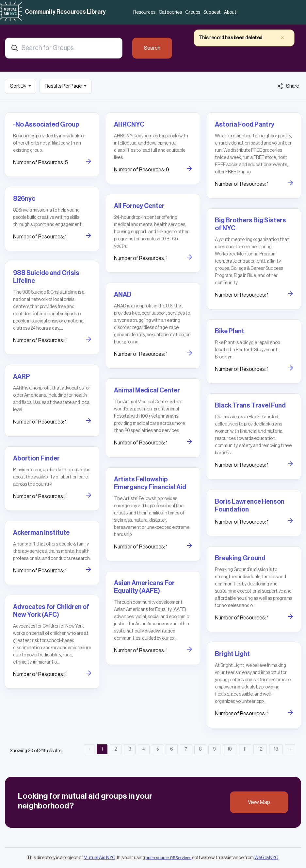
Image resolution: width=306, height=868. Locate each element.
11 (245, 749)
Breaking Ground (240, 558)
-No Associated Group (46, 125)
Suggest (212, 12)
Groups (193, 12)
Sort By (18, 86)
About (230, 12)
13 (276, 749)
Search (152, 48)
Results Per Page (64, 86)
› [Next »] (290, 749)
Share (288, 86)
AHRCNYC (129, 125)
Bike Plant (230, 331)
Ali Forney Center (139, 206)
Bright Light (232, 654)
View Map (259, 802)
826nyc (24, 199)
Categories (170, 12)
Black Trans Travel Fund (250, 406)
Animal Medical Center (147, 391)
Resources (144, 12)
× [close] (282, 38)
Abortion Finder (36, 459)
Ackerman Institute (41, 533)
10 (230, 749)
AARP (22, 377)
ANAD (123, 295)
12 (260, 749)
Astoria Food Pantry (245, 125)
